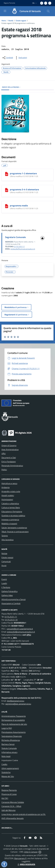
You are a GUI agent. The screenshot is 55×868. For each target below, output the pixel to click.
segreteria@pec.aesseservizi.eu (18, 704)
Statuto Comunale (9, 748)
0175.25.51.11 (11, 617)
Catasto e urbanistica (10, 503)
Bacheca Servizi (8, 744)
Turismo (5, 536)
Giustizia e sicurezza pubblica (13, 516)
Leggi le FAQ (7, 728)
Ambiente (6, 487)
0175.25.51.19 (11, 620)
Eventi (4, 579)
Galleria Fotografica (9, 591)
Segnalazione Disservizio (12, 736)
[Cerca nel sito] (48, 11)
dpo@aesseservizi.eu (16, 701)
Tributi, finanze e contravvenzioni (15, 532)
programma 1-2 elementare (23, 173)
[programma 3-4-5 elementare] (7, 190)
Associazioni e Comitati (11, 603)
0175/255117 (19, 247)
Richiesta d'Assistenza (11, 740)
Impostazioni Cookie (10, 760)
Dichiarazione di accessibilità (13, 720)
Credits (4, 764)
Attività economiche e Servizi (14, 599)
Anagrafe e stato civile (11, 491)
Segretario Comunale (15, 237)
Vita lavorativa (7, 540)
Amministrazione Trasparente (14, 716)
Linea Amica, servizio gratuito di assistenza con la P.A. (24, 814)
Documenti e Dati (9, 458)
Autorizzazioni (7, 499)
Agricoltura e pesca (9, 483)
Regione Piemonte (9, 790)
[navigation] (5, 11)
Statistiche (6, 772)
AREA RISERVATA (26, 864)
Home (4, 21)
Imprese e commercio (10, 520)
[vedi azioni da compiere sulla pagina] (21, 58)
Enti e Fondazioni (9, 462)
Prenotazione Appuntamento (14, 732)
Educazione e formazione (12, 512)
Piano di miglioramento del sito (14, 724)
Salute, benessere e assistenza (14, 528)
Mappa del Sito (8, 776)
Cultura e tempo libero (11, 507)
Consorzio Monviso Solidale (13, 802)
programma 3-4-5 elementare (24, 189)
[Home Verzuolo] (25, 11)
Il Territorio (6, 587)
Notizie (4, 553)
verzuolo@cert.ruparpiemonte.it (20, 629)
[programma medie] (7, 206)
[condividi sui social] (7, 58)
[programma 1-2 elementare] (7, 174)
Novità (11, 21)
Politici (4, 470)
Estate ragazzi (21, 21)
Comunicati (6, 561)
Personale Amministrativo (12, 466)
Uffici (4, 454)
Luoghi (4, 583)
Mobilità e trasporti (9, 524)
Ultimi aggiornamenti (10, 768)
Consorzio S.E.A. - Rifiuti (11, 806)
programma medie (19, 206)
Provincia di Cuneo (9, 794)
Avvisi (4, 565)
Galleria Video (7, 595)
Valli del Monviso (8, 810)
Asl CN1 (5, 798)
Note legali (6, 756)
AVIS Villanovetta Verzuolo (13, 818)
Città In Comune (31, 852)
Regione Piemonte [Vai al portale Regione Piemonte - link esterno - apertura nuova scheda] (9, 3)
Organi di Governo (9, 445)
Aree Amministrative (10, 450)
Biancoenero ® (20, 858)
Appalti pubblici (8, 495)
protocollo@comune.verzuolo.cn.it (23, 249)
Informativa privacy (9, 752)
